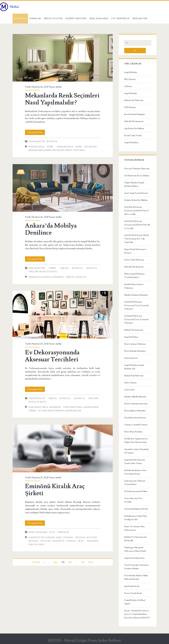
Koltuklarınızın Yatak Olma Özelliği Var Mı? (136, 518)
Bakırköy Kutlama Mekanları (136, 295)
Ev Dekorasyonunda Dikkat (136, 491)
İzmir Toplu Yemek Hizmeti (136, 193)
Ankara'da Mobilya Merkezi (46, 277)
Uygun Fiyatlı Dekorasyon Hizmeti (135, 251)
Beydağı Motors (86, 537)
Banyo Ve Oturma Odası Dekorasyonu (134, 528)
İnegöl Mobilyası (131, 143)
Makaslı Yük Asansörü (134, 330)
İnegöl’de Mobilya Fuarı (134, 558)
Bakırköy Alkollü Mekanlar (135, 397)
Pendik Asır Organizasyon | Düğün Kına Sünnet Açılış (136, 440)
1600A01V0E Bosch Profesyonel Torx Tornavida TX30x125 (136, 320)
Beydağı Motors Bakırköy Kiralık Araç (56, 541)
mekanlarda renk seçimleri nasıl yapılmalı (57, 150)
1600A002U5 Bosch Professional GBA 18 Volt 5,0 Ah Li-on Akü (137, 211)
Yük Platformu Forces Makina (137, 176)
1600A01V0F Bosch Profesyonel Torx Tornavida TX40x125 (136, 306)
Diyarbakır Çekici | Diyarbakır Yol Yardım (137, 451)
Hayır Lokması (130, 383)
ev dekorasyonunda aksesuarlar (60, 411)
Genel (53, 268)
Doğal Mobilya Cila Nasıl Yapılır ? (135, 602)
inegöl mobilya (76, 277)
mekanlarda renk (41, 147)
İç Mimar (128, 86)
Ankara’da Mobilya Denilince (63, 188)
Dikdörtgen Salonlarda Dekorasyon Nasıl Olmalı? (135, 549)
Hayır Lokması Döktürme (135, 344)
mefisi (59, 87)
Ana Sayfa (20, 19)
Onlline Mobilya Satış (43, 272)
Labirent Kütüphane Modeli (136, 509)
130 (83, 562)
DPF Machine (130, 107)
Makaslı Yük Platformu (134, 100)
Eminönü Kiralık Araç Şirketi (63, 448)
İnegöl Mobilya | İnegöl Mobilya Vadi (134, 367)
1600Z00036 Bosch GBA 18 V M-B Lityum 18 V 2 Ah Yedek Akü (136, 239)
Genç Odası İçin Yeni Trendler (133, 500)
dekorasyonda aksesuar (45, 407)
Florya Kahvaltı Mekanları (135, 351)
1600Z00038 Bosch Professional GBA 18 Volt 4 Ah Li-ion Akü (137, 225)
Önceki (36, 562)
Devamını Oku (36, 132)
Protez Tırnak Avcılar (133, 593)
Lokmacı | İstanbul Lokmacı (136, 425)
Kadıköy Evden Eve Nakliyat (136, 200)
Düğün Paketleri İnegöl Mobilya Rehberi (134, 184)
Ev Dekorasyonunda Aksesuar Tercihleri (63, 315)
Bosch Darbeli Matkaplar (135, 114)
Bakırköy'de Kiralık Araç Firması (51, 537)
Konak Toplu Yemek (133, 136)
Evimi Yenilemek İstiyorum (136, 404)
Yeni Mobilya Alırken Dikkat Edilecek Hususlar (136, 577)
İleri (90, 562)
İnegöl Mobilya (71, 268)
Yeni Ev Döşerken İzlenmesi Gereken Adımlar (136, 567)
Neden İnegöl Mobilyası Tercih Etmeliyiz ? (134, 276)
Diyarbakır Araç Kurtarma (135, 418)
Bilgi (52, 532)
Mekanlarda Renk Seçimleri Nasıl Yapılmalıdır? (63, 58)
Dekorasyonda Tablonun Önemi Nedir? (135, 483)
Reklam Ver (140, 19)
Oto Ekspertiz (120, 19)
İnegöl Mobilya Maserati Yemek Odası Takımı (135, 462)
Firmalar (35, 19)
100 (56, 562)
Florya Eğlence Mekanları (135, 411)
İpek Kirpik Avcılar (132, 586)
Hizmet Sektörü (76, 19)
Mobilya (52, 142)
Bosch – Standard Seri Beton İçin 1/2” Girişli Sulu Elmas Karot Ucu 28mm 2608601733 (137, 614)
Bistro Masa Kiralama (133, 432)
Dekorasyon (37, 142)
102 (70, 562)
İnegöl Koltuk (53, 19)
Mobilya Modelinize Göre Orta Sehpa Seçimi (135, 472)
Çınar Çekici (130, 390)
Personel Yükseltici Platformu (137, 169)
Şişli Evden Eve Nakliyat (134, 129)
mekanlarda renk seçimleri (77, 147)
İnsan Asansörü (131, 358)
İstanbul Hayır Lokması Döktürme (134, 286)
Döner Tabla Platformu (134, 260)
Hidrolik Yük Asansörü (134, 121)
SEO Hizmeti (130, 79)
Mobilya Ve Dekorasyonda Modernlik (135, 539)
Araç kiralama (99, 19)
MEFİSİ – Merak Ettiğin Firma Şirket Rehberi (84, 640)
